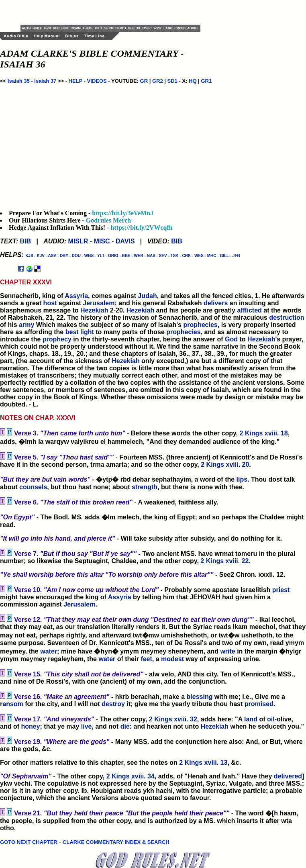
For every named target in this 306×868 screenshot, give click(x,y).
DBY (64, 256)
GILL (224, 256)
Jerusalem (99, 303)
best (72, 332)
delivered (288, 776)
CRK (186, 256)
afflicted (249, 310)
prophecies (200, 325)
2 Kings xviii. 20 (225, 465)
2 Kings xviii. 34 (131, 776)
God (231, 339)
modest (172, 659)
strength (145, 487)
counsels (33, 487)
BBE (126, 256)
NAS (151, 256)
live (87, 726)
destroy (113, 704)
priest (281, 590)
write (227, 651)
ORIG (113, 256)
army (27, 325)
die (125, 726)
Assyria (76, 296)
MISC (102, 241)
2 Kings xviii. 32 (173, 719)
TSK (175, 256)
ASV (52, 256)
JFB (236, 256)
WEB (138, 256)
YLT (101, 256)
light (87, 332)
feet (146, 659)
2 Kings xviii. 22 (224, 561)
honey (30, 726)
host (50, 303)
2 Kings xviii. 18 (264, 433)
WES (199, 256)
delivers (216, 303)
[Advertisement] (114, 12)
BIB (25, 241)
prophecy (57, 339)
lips (242, 479)
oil (271, 719)
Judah (148, 296)
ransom (12, 704)
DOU (76, 256)
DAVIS (125, 241)
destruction (287, 318)
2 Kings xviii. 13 (203, 763)
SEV (163, 256)
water (49, 651)
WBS (89, 256)
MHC (212, 256)
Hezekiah (94, 310)
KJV (40, 256)
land (251, 719)
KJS (29, 256)
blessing (200, 697)
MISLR (78, 241)
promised (259, 704)
